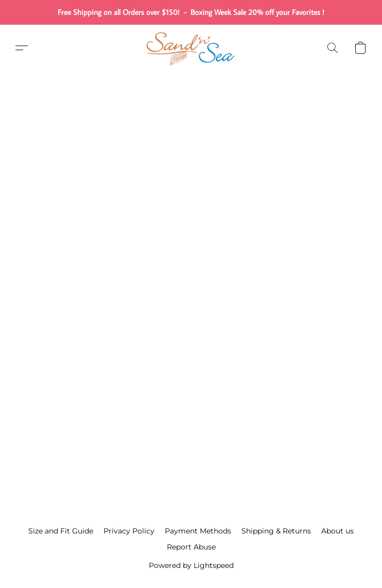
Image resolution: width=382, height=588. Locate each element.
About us (337, 531)
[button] (191, 48)
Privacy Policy (129, 531)
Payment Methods (198, 531)
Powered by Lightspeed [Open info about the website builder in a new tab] (191, 565)
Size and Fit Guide (61, 531)
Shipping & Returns (276, 531)
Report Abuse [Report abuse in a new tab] (191, 547)
